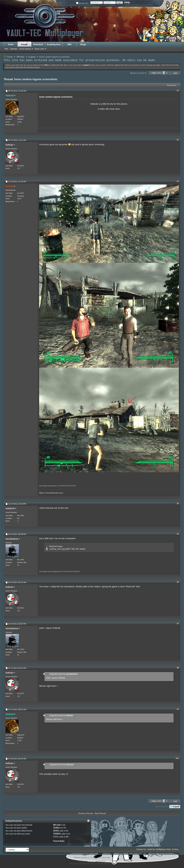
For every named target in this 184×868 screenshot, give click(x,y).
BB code (57, 825)
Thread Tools (172, 85)
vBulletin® (92, 861)
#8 (178, 668)
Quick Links (39, 49)
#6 (178, 582)
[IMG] (56, 831)
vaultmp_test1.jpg (57, 549)
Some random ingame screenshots (36, 79)
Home (11, 44)
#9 (178, 709)
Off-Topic (20, 57)
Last (176, 73)
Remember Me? (82, 3)
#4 (178, 504)
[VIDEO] (57, 834)
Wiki (70, 44)
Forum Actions (25, 49)
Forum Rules (59, 841)
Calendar (14, 49)
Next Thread (100, 813)
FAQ (6, 49)
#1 (178, 91)
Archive (175, 849)
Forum (24, 44)
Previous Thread (86, 813)
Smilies (57, 828)
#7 (178, 624)
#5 (178, 534)
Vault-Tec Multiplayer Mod (159, 849)
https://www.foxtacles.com (51, 493)
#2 (178, 140)
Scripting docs (54, 44)
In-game (32, 57)
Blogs (83, 44)
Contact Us (141, 849)
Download (38, 44)
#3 (178, 181)
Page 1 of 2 (157, 73)
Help (127, 2)
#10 (177, 758)
